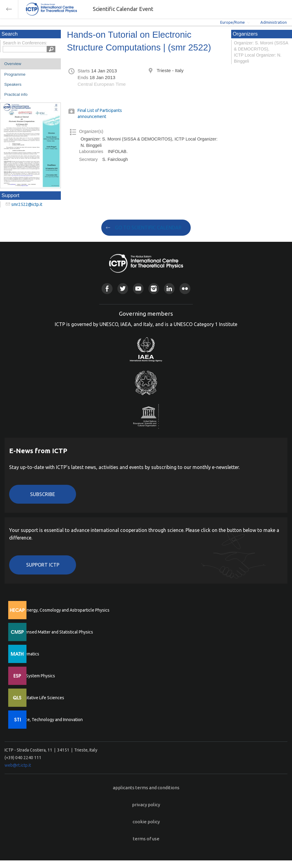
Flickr (185, 288)
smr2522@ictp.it (27, 204)
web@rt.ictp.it (18, 765)
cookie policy (146, 822)
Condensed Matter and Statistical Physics (54, 632)
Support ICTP (43, 565)
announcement (92, 116)
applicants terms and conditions (146, 788)
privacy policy (146, 805)
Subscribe (43, 494)
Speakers (13, 84)
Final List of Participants (100, 110)
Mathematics (27, 654)
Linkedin (169, 288)
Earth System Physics (35, 676)
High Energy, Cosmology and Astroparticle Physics (62, 610)
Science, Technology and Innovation (49, 720)
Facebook (107, 288)
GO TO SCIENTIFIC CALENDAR (148, 227)
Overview (13, 64)
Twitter (123, 288)
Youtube (138, 288)
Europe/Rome (233, 22)
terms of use (146, 839)
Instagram (154, 288)
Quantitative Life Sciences (40, 698)
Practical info (16, 94)
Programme (15, 74)
